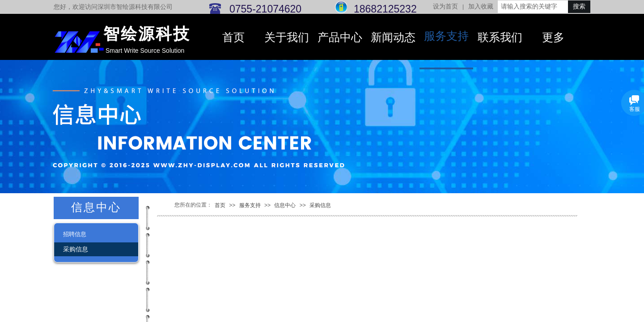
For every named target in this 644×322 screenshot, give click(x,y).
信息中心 (285, 205)
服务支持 (446, 36)
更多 (553, 37)
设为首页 (445, 6)
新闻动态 (393, 37)
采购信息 (320, 205)
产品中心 (340, 37)
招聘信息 (75, 234)
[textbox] (533, 7)
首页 (233, 37)
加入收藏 (481, 6)
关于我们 (287, 37)
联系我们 (500, 37)
